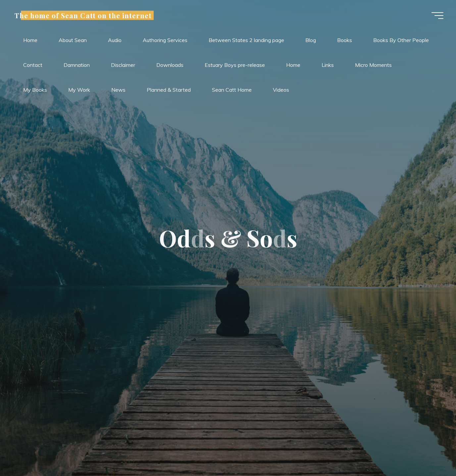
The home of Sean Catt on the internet (84, 16)
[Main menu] (437, 16)
